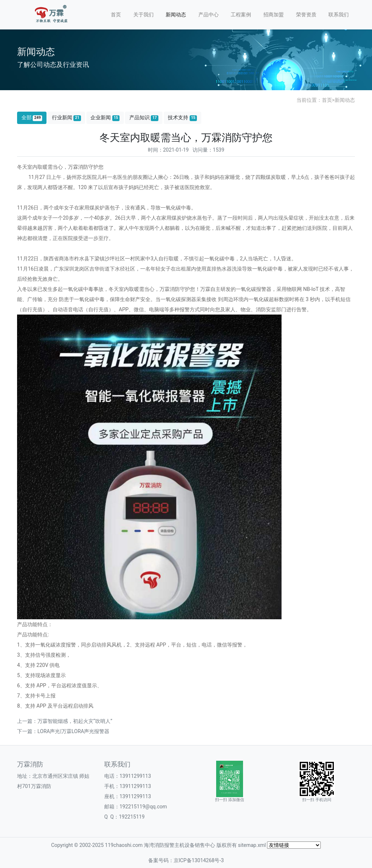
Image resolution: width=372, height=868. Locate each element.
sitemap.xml (252, 845)
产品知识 (144, 118)
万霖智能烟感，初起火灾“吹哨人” (75, 721)
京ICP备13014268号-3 (199, 860)
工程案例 (241, 15)
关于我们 (143, 15)
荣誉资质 (306, 15)
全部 (32, 118)
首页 (116, 15)
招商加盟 (274, 15)
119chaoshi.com (124, 845)
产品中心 (209, 15)
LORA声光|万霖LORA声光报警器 (73, 731)
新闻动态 (176, 15)
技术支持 (182, 118)
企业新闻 (105, 118)
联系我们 (339, 15)
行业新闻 (66, 118)
